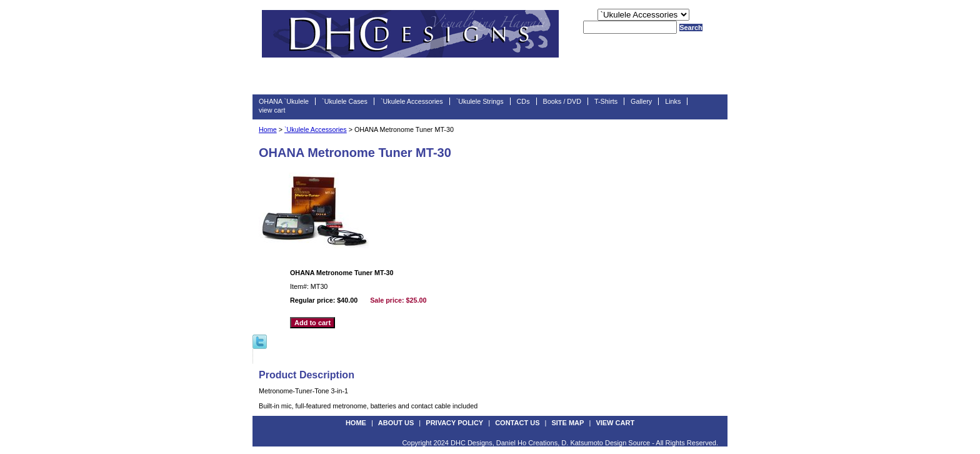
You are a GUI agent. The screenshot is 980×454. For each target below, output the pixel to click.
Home (268, 129)
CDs (523, 101)
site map (567, 423)
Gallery (641, 101)
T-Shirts (606, 101)
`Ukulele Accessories (412, 101)
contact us (517, 423)
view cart (272, 110)
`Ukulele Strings (480, 101)
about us (396, 423)
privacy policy (454, 423)
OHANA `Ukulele (284, 101)
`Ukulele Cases (345, 101)
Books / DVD (562, 101)
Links (673, 101)
